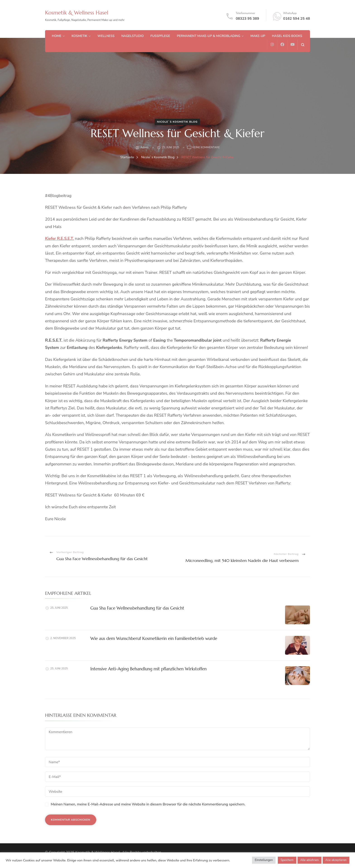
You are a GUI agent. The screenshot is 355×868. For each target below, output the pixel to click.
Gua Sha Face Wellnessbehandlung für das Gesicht (136, 608)
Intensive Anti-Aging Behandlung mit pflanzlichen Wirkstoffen (147, 669)
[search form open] (303, 45)
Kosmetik (79, 36)
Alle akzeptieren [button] (336, 860)
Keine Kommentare (206, 148)
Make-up (258, 36)
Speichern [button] (287, 860)
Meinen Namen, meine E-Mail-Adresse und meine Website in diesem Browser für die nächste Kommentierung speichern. (148, 804)
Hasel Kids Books (287, 36)
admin (144, 147)
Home (57, 36)
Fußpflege (160, 36)
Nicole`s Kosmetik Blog (177, 122)
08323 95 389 (247, 19)
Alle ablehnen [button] (309, 860)
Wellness (106, 36)
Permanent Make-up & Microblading (209, 36)
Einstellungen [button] (264, 860)
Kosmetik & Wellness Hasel (79, 13)
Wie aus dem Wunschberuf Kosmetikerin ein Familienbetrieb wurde (152, 638)
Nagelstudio (133, 36)
